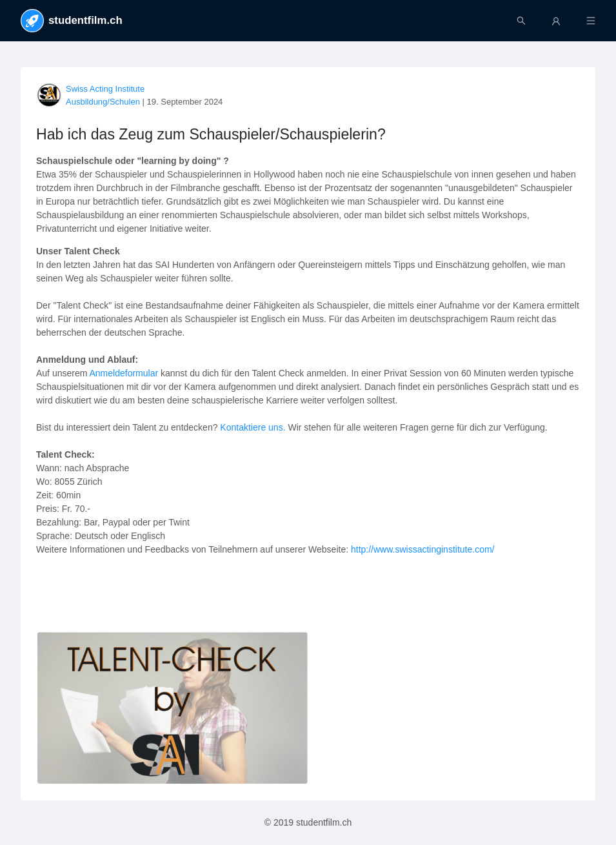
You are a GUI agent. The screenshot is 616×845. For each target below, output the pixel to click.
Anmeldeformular (125, 373)
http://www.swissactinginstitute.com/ (423, 549)
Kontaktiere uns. (253, 427)
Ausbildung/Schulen (103, 102)
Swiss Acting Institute (105, 89)
